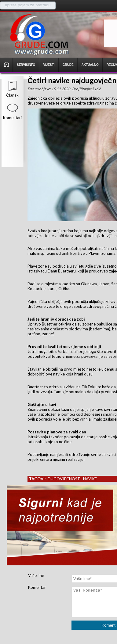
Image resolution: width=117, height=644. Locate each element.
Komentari (12, 118)
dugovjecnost (64, 479)
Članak (12, 95)
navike (90, 479)
